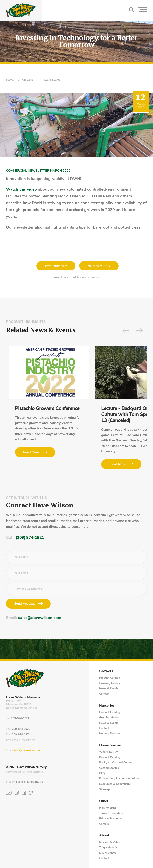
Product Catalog (110, 678)
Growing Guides (109, 683)
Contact (104, 694)
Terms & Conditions (112, 813)
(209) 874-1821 (30, 537)
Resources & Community (115, 784)
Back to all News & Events (80, 277)
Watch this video (22, 189)
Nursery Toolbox (110, 733)
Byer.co (20, 782)
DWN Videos (108, 853)
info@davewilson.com (28, 750)
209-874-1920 (21, 729)
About (104, 835)
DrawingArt (35, 782)
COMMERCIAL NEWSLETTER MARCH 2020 (38, 171)
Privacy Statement (111, 818)
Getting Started (109, 768)
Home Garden (110, 745)
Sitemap (104, 789)
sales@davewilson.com (40, 618)
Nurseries (107, 706)
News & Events (51, 80)
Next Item (95, 266)
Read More (31, 452)
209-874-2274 (21, 735)
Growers (27, 80)
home (10, 80)
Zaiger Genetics (109, 848)
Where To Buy (108, 752)
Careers (104, 824)
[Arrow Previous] (126, 330)
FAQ (102, 773)
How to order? (108, 808)
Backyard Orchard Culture (116, 763)
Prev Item (60, 266)
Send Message (25, 604)
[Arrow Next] (139, 330)
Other (104, 801)
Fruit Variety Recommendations (119, 779)
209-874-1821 (20, 719)
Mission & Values (110, 842)
